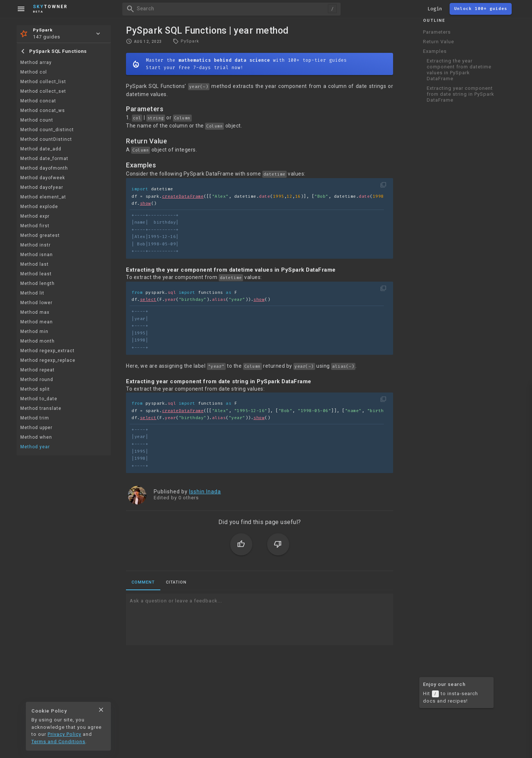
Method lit (32, 293)
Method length (37, 283)
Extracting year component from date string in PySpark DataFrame (461, 94)
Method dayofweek (43, 178)
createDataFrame (183, 196)
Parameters (437, 32)
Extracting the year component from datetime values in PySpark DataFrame (459, 70)
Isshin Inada (205, 492)
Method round (37, 380)
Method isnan (37, 255)
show (146, 203)
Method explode (39, 207)
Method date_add (41, 149)
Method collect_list (43, 82)
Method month (37, 341)
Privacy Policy (64, 734)
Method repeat (37, 370)
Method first (35, 226)
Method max (35, 312)
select (148, 300)
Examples (435, 51)
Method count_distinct (47, 130)
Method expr (35, 216)
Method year (35, 447)
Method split (35, 389)
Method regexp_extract (47, 351)
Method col (34, 72)
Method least (36, 274)
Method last (35, 264)
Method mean (37, 322)
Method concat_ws (43, 111)
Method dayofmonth (44, 168)
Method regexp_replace (48, 360)
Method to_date (39, 399)
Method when (36, 437)
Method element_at (43, 197)
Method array (36, 62)
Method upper (36, 428)
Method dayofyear (42, 187)
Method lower (36, 303)
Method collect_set (43, 91)
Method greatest (40, 235)
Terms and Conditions (58, 742)
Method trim (35, 418)
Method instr (35, 245)
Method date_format (44, 159)
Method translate (41, 408)
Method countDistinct (46, 139)
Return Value (439, 42)
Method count (37, 120)
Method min (34, 332)
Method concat (38, 101)
